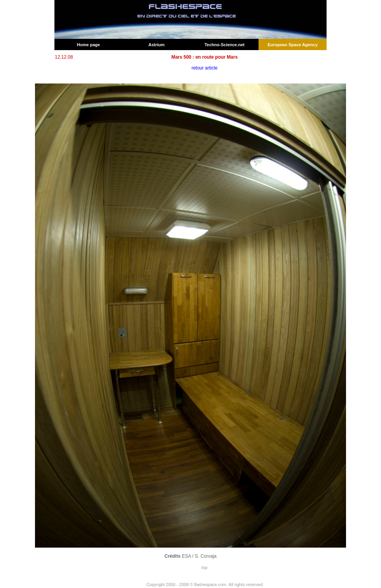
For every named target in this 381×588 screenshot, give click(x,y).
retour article (205, 68)
